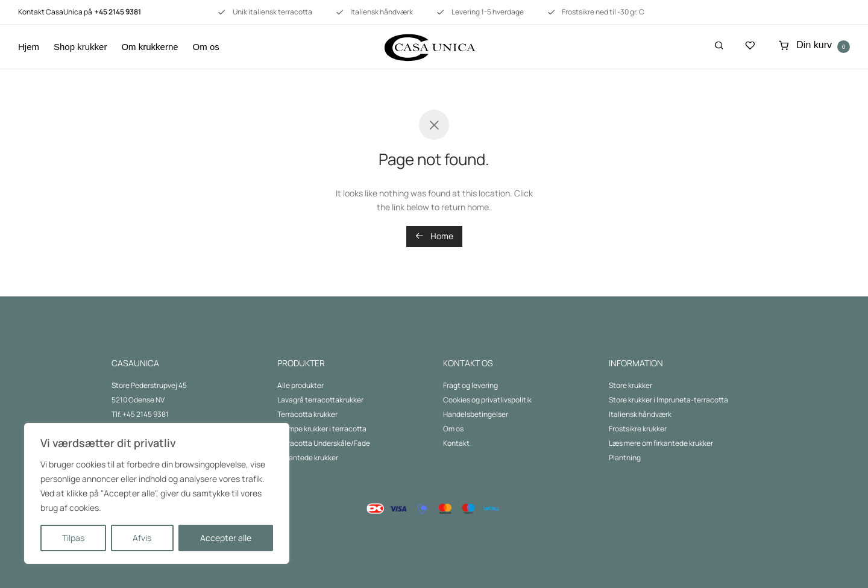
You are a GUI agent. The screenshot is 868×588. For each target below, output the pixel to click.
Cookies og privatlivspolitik (487, 400)
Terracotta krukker (307, 414)
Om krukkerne (149, 47)
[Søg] (719, 45)
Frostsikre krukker (638, 429)
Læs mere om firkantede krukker (661, 443)
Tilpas (73, 538)
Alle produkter (300, 385)
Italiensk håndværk (640, 414)
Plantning (625, 458)
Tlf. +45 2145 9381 (140, 414)
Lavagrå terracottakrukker (320, 400)
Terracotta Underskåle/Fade (324, 443)
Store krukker (631, 385)
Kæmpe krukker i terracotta (322, 429)
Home (434, 236)
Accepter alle (226, 538)
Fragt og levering (470, 385)
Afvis (142, 538)
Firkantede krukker (308, 458)
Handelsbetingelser (476, 414)
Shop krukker (80, 47)
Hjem (29, 47)
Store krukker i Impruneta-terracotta (668, 400)
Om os (206, 47)
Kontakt (456, 443)
